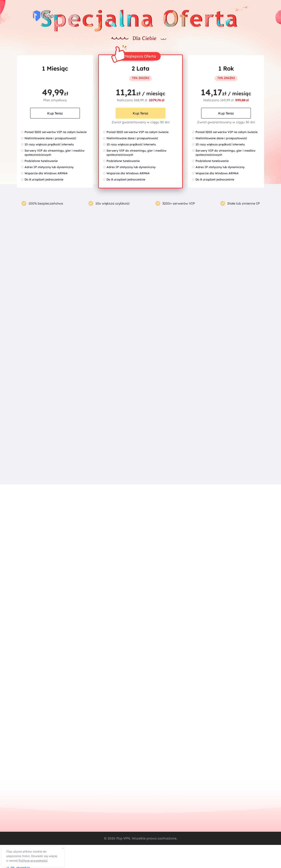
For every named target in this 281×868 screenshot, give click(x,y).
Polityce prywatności (33, 861)
